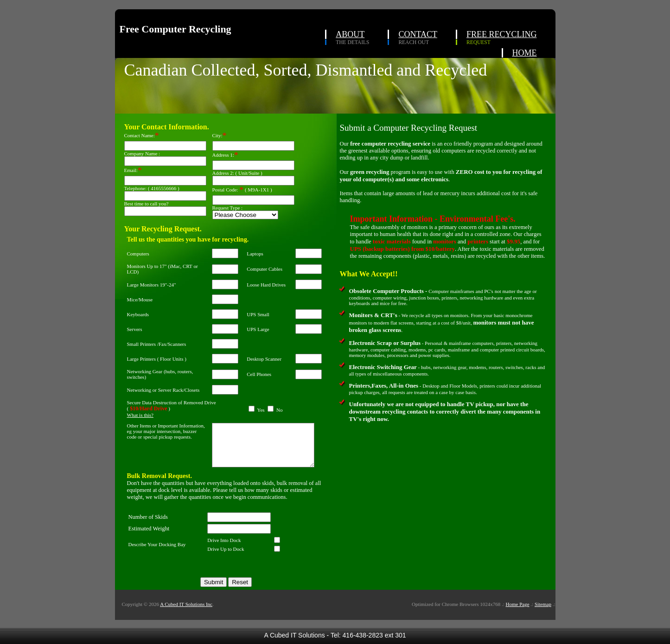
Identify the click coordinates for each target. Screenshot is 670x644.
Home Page (518, 614)
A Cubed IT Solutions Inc (186, 614)
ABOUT (350, 34)
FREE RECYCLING (502, 34)
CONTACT (418, 34)
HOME (525, 53)
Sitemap (543, 614)
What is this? (140, 416)
